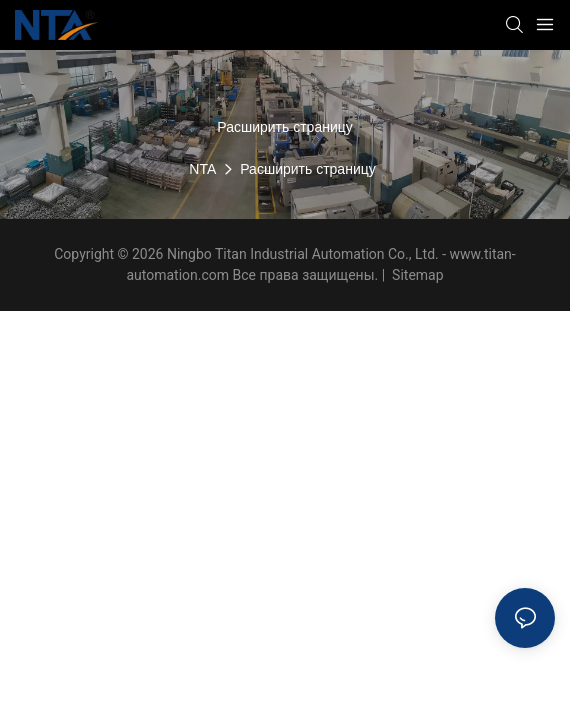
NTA (202, 169)
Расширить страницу (307, 169)
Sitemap (416, 275)
